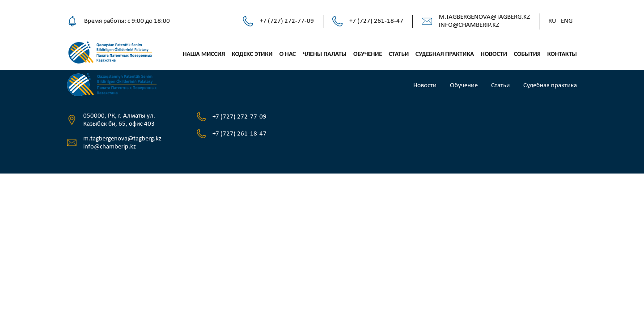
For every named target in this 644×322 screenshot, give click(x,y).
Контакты (562, 54)
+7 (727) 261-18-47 (376, 21)
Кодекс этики (252, 54)
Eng (567, 21)
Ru (552, 21)
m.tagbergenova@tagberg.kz (484, 17)
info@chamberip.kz (469, 25)
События (527, 54)
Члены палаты (324, 54)
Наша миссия (204, 54)
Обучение (368, 54)
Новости (494, 54)
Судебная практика (445, 54)
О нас (287, 54)
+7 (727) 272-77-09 (287, 21)
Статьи (399, 54)
